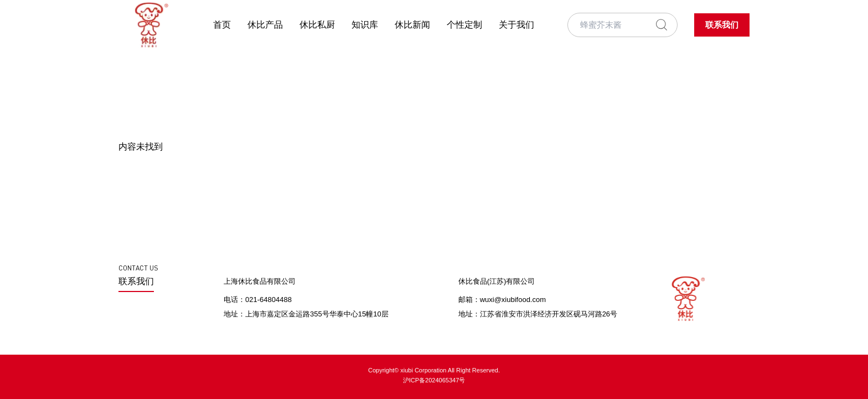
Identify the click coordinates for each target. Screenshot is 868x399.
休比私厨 (317, 25)
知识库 (365, 25)
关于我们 (516, 25)
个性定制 (464, 25)
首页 (222, 25)
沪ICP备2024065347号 (434, 380)
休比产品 (265, 25)
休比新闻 (412, 25)
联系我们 (722, 25)
